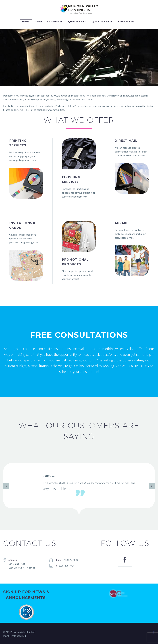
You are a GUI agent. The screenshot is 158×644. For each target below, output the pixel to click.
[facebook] (125, 562)
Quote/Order (77, 22)
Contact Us (126, 22)
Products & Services (49, 22)
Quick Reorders (102, 22)
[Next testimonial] (152, 486)
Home (26, 22)
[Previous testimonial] (6, 486)
